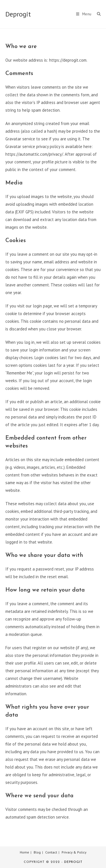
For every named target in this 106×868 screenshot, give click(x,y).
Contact (51, 852)
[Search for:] (97, 14)
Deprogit (18, 14)
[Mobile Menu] (84, 14)
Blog (37, 852)
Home (24, 852)
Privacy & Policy (74, 852)
